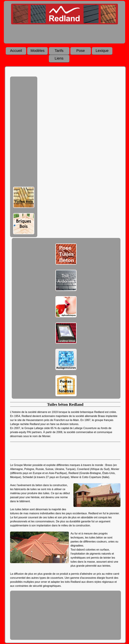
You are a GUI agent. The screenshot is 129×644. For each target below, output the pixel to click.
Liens (59, 58)
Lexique (102, 51)
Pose (81, 51)
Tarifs (59, 51)
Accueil (16, 51)
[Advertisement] (24, 132)
